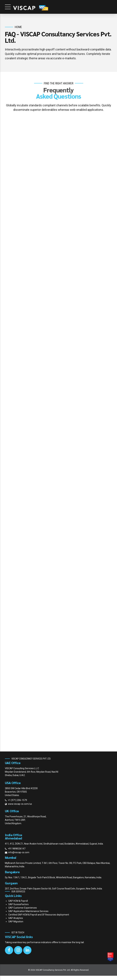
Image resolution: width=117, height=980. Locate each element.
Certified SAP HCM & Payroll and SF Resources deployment (39, 919)
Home (18, 27)
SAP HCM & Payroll (18, 905)
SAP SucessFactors (18, 909)
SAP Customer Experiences (23, 912)
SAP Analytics (16, 922)
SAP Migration (16, 926)
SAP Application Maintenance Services (28, 915)
